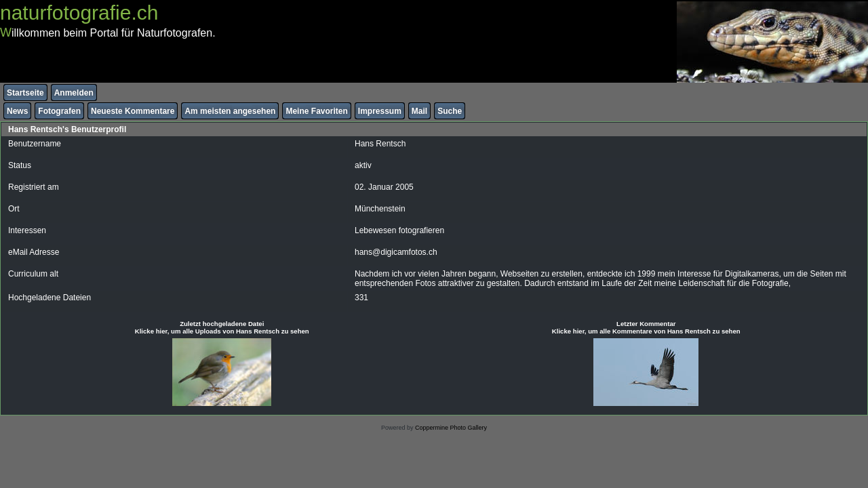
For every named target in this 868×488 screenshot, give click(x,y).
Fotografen (59, 111)
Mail (419, 111)
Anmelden (74, 93)
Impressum (380, 111)
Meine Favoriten (316, 111)
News (17, 111)
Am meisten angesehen (230, 111)
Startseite (25, 93)
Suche (450, 111)
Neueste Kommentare (133, 111)
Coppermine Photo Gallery (451, 428)
